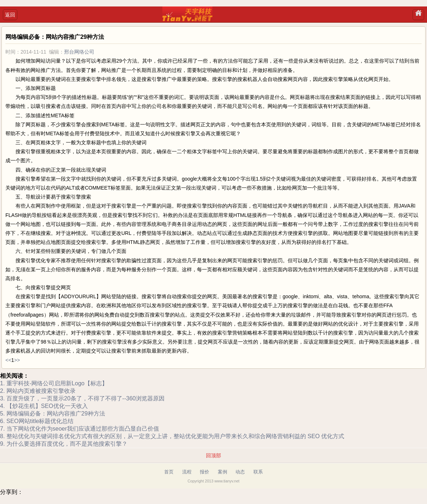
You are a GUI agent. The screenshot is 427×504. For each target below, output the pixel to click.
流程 (187, 472)
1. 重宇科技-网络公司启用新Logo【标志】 (54, 383)
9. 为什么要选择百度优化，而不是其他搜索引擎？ (64, 444)
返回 (10, 15)
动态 (240, 472)
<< (8, 360)
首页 (169, 472)
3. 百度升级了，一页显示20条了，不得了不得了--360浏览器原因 (82, 398)
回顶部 (213, 455)
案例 (223, 472)
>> (17, 360)
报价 (204, 472)
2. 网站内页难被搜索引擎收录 (38, 391)
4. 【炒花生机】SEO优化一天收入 (44, 406)
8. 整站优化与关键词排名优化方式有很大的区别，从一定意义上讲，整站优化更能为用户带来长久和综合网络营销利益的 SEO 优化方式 (172, 436)
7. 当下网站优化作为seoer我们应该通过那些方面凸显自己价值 (80, 429)
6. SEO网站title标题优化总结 (37, 421)
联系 (258, 472)
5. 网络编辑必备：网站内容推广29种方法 (53, 414)
